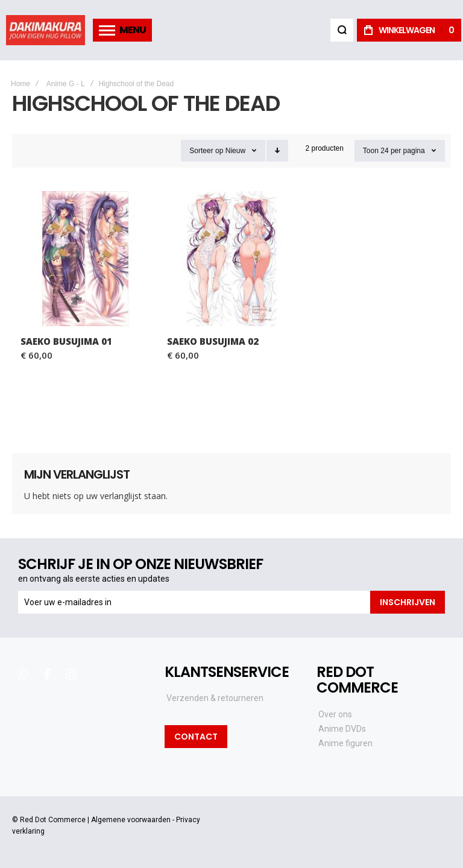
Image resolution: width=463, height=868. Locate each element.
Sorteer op (206, 151)
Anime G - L (66, 84)
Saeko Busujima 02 (213, 341)
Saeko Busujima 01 (66, 341)
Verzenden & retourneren (215, 698)
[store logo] (46, 30)
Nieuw (235, 151)
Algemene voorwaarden (131, 820)
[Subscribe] (408, 602)
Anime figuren (345, 743)
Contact (196, 737)
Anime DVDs (342, 729)
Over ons (335, 714)
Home (20, 84)
